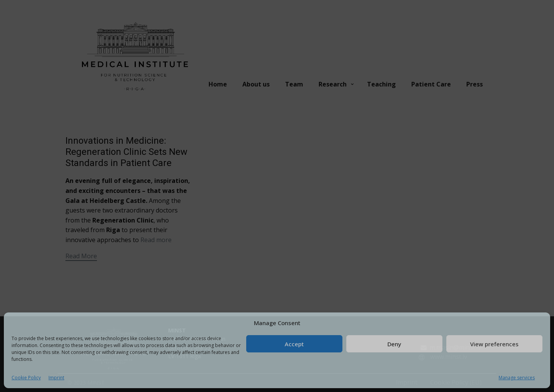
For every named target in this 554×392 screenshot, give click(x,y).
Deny (394, 344)
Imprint (56, 378)
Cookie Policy (26, 378)
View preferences (494, 344)
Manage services (517, 378)
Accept (294, 344)
